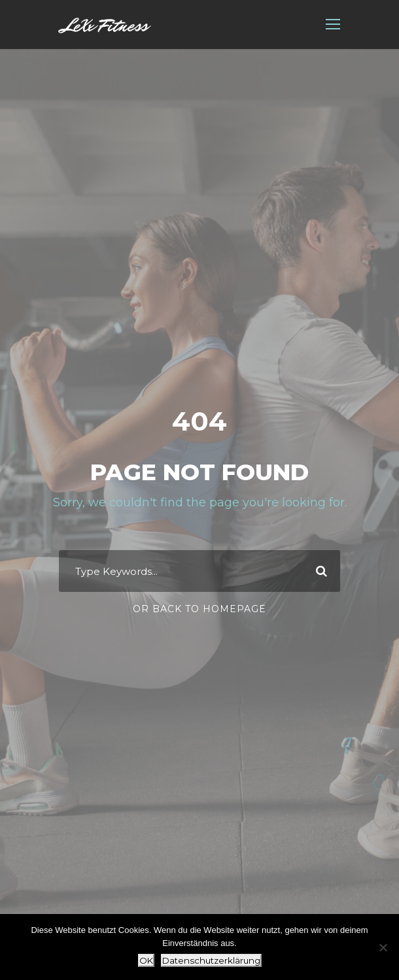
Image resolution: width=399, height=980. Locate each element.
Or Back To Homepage (199, 609)
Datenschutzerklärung (211, 960)
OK (146, 960)
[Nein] (383, 947)
